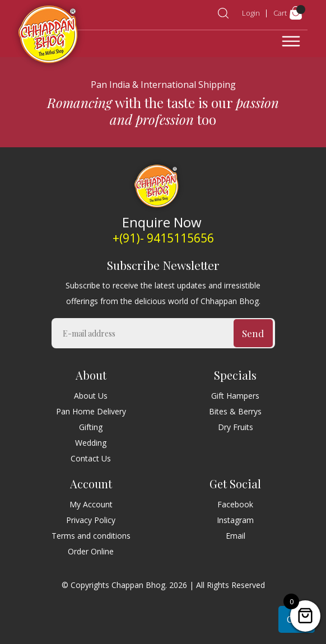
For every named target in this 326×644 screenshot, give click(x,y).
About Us (91, 396)
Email (236, 536)
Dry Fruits (236, 427)
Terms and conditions (91, 536)
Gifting (91, 427)
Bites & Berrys (235, 411)
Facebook (235, 504)
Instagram (235, 520)
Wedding (91, 443)
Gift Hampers (235, 396)
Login (251, 13)
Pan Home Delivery (91, 411)
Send (253, 333)
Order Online (91, 551)
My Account (91, 504)
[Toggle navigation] (291, 41)
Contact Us (91, 458)
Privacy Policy (91, 520)
